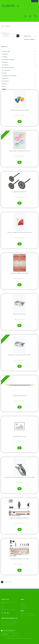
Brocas (4, 87)
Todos (4, 89)
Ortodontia (5, 65)
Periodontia (5, 81)
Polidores (5, 84)
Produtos (8, 26)
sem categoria (6, 70)
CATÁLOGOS (24, 606)
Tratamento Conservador (9, 76)
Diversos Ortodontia (8, 68)
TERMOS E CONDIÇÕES (27, 614)
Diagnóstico (5, 78)
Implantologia (6, 51)
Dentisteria (5, 54)
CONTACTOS (24, 608)
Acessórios (5, 62)
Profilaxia (4, 57)
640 (10, 582)
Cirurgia (4, 73)
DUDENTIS (23, 604)
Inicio (2, 26)
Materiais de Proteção (8, 59)
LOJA (22, 602)
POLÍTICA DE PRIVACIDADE (28, 616)
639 (7, 582)
